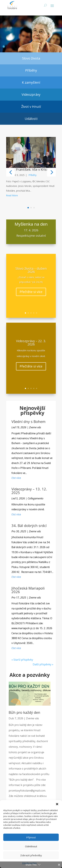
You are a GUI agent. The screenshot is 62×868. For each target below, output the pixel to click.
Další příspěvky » (43, 665)
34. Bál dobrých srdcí (29, 526)
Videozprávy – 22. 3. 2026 (31, 346)
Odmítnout (31, 846)
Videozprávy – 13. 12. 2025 (29, 491)
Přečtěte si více (31, 296)
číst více (16, 479)
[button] (57, 804)
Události (31, 119)
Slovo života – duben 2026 (31, 274)
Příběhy (31, 71)
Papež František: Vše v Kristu (28, 170)
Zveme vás (35, 428)
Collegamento (35, 499)
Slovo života (31, 59)
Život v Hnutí (31, 107)
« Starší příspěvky (22, 660)
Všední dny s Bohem (28, 422)
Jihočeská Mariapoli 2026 (28, 590)
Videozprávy (31, 95)
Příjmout (31, 837)
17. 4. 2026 (31, 232)
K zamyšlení (31, 83)
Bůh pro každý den (24, 713)
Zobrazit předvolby (31, 855)
